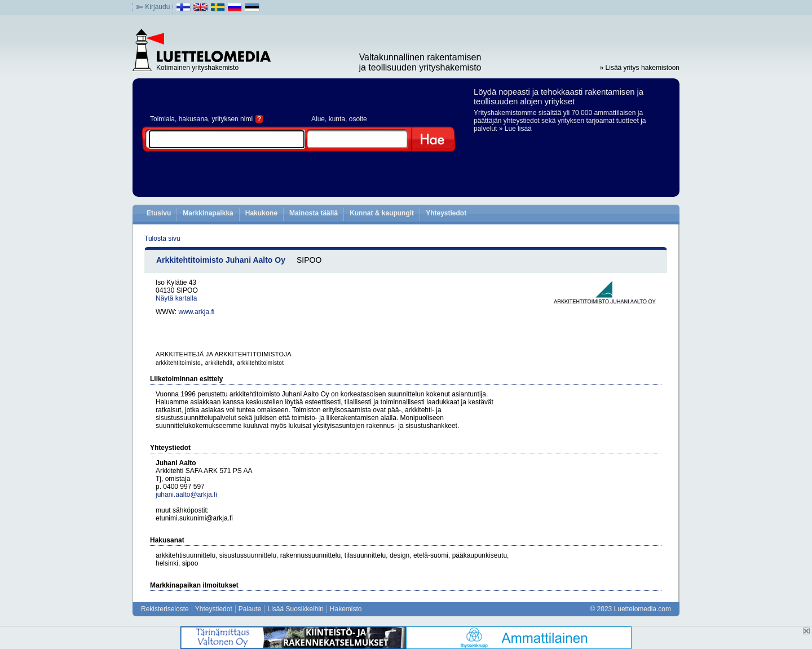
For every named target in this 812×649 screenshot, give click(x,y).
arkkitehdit (219, 363)
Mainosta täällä (314, 213)
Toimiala (162, 119)
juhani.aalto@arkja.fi (186, 495)
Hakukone (261, 213)
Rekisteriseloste (165, 609)
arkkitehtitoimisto (178, 363)
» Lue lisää (515, 129)
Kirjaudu (157, 7)
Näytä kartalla (176, 298)
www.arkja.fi (196, 312)
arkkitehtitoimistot (260, 363)
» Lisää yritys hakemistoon (640, 68)
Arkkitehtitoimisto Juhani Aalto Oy (221, 260)
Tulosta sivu (162, 239)
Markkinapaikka (208, 213)
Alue (318, 119)
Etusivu (159, 213)
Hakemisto (346, 609)
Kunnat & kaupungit (382, 213)
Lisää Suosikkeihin (295, 609)
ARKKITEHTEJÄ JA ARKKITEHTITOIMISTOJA (224, 354)
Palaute (250, 609)
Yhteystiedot (446, 213)
